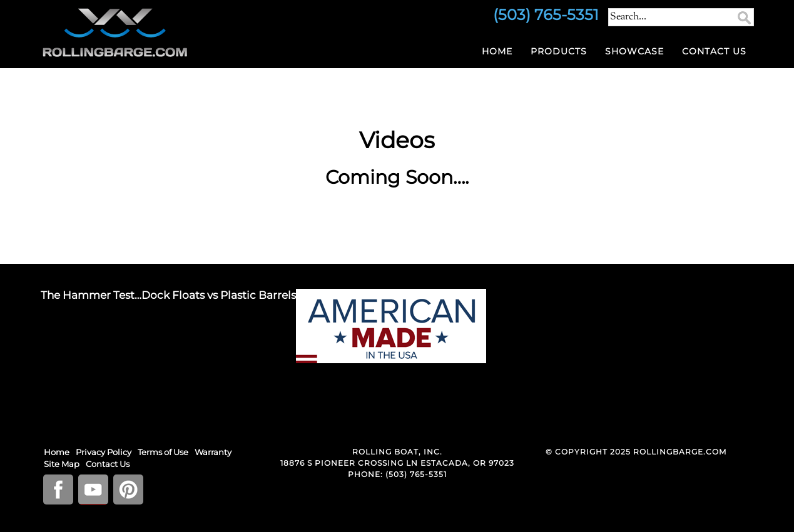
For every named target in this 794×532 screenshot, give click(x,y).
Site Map (62, 464)
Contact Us (714, 51)
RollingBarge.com (153, 33)
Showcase (634, 51)
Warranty (213, 452)
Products (559, 51)
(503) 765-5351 (416, 474)
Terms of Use (163, 452)
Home (497, 51)
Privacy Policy (104, 452)
